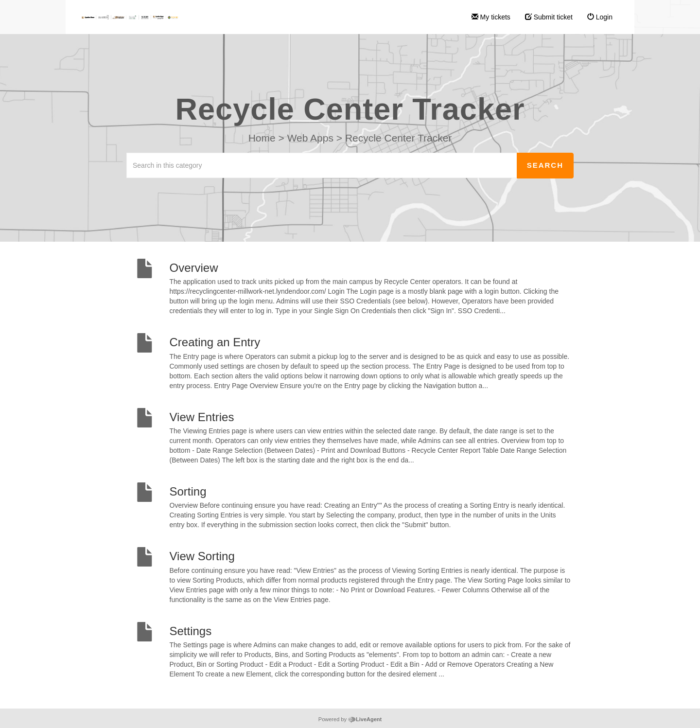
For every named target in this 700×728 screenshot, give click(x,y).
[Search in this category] (322, 165)
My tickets (491, 17)
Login (600, 17)
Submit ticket (549, 17)
